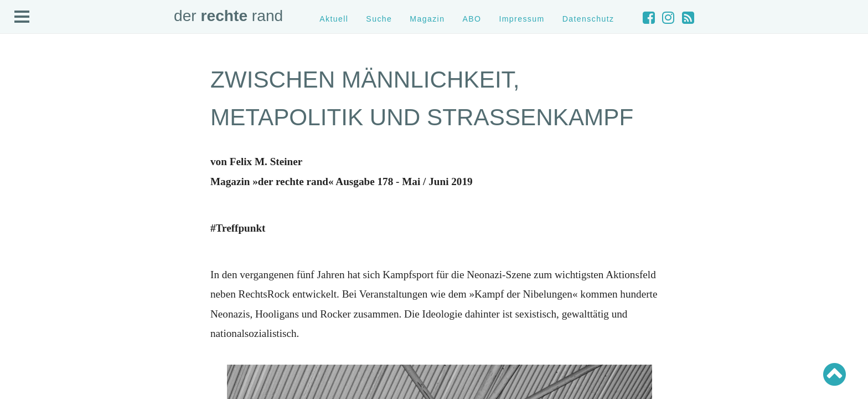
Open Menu (22, 17)
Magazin (427, 19)
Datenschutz (588, 19)
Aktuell (334, 19)
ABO (472, 19)
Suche (379, 19)
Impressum (521, 19)
